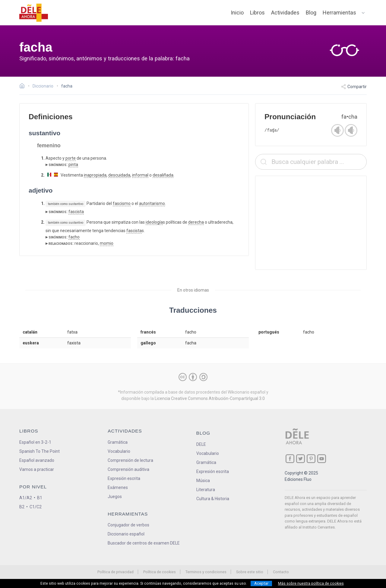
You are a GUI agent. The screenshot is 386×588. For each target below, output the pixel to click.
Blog (311, 13)
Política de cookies (160, 572)
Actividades (285, 13)
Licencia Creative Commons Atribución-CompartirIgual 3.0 (210, 398)
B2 (22, 507)
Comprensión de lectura (130, 460)
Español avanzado (37, 460)
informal (140, 175)
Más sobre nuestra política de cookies (311, 583)
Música (203, 481)
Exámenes (118, 487)
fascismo (122, 203)
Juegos (115, 497)
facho (74, 237)
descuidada (119, 175)
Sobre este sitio (250, 572)
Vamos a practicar (37, 469)
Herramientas (339, 13)
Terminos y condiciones (206, 572)
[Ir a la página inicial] (24, 87)
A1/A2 (26, 498)
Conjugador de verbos (128, 525)
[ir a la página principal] (34, 13)
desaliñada (163, 175)
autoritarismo (152, 203)
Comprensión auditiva (128, 469)
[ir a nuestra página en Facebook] (290, 459)
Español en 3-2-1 (35, 442)
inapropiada (95, 175)
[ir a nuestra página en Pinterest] (311, 459)
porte (71, 158)
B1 (40, 498)
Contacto (281, 572)
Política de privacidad (115, 572)
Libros (257, 13)
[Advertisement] (311, 223)
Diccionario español (126, 534)
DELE (201, 444)
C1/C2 (36, 507)
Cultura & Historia (213, 499)
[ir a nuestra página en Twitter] (301, 459)
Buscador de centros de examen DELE (144, 543)
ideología (154, 222)
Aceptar (261, 583)
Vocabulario (119, 451)
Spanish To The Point (40, 451)
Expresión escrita (124, 478)
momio (107, 243)
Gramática (118, 442)
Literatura (206, 490)
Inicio (237, 13)
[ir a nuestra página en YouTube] (322, 459)
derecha (196, 222)
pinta (73, 165)
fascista (76, 212)
